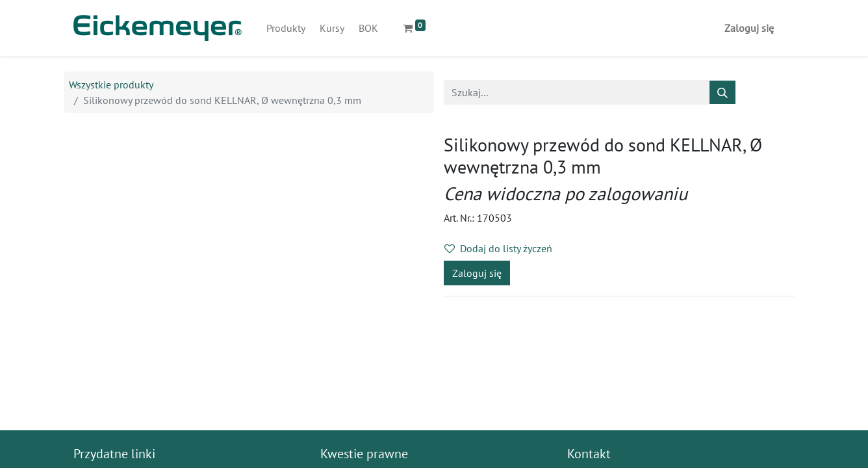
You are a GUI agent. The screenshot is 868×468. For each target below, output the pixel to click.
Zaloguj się (749, 28)
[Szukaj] (722, 92)
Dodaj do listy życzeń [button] (498, 248)
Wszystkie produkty (111, 84)
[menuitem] (286, 28)
